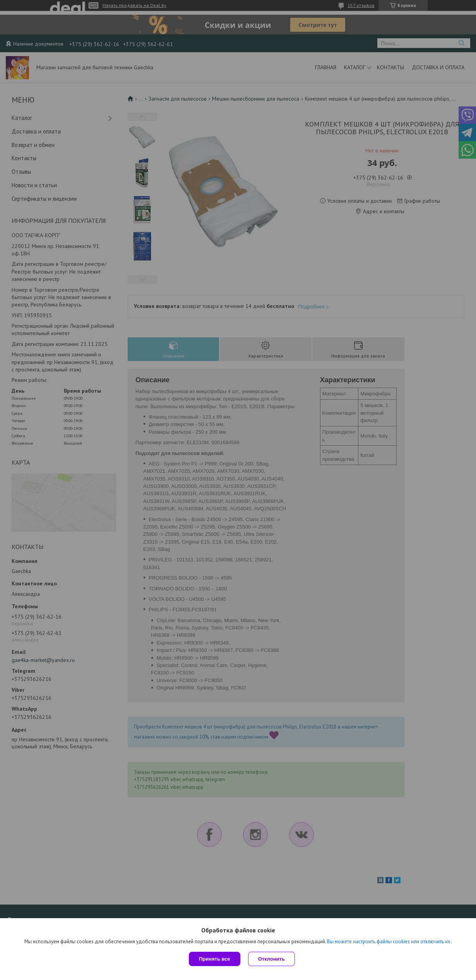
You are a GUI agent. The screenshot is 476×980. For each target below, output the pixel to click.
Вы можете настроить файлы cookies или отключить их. (389, 942)
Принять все (215, 959)
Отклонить (271, 959)
